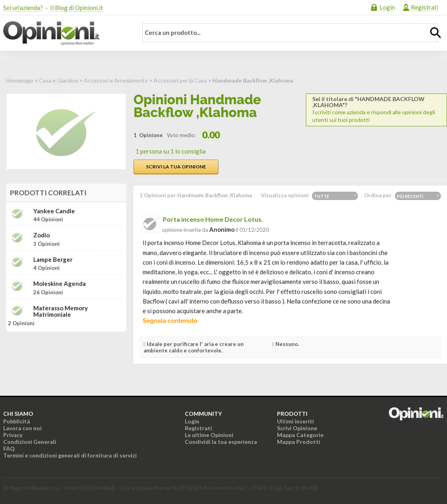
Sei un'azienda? (23, 8)
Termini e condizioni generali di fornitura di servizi (70, 455)
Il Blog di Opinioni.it (77, 8)
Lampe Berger (53, 260)
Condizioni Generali (30, 442)
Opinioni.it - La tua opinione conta (65, 33)
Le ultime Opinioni (209, 435)
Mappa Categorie (300, 435)
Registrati (425, 7)
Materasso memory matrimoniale (61, 311)
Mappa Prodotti (299, 442)
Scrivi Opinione (297, 428)
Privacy (13, 435)
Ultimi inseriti (295, 421)
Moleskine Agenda (60, 284)
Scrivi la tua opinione (176, 167)
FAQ (9, 448)
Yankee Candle (54, 211)
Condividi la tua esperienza (221, 442)
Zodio (41, 235)
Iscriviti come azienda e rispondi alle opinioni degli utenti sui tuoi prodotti (376, 109)
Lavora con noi (22, 428)
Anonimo (222, 229)
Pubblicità (17, 421)
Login (387, 7)
